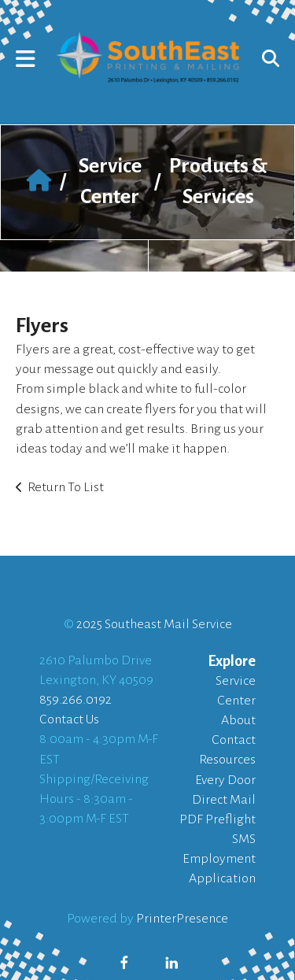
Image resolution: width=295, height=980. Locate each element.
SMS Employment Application (219, 859)
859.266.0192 (76, 700)
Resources (227, 760)
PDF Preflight (218, 819)
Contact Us (69, 719)
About (238, 720)
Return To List (66, 487)
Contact (234, 740)
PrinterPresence (182, 919)
